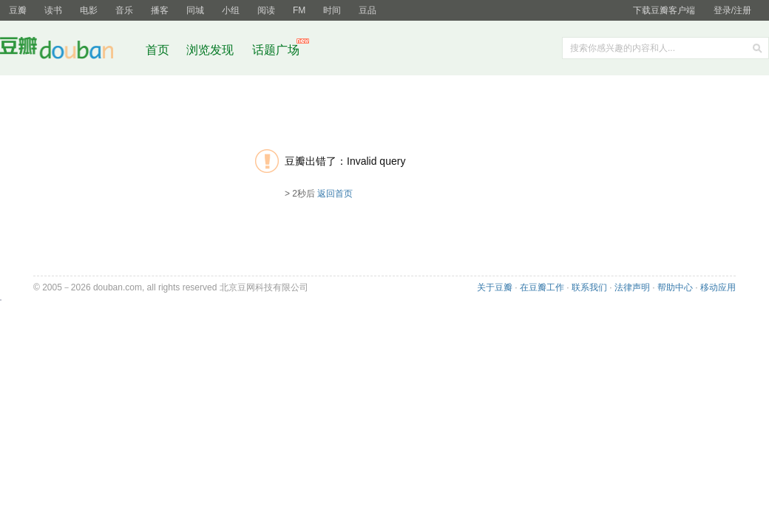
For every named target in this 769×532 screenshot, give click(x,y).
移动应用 (718, 287)
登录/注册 (732, 10)
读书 (53, 10)
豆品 (367, 10)
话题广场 (276, 50)
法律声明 (632, 287)
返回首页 (335, 194)
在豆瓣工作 (542, 287)
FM (299, 10)
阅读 (266, 10)
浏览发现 (211, 50)
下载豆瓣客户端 (664, 10)
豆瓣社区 (68, 51)
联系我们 (589, 287)
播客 (160, 10)
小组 (231, 10)
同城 (195, 10)
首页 (157, 50)
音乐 (124, 10)
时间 (332, 10)
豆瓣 (18, 10)
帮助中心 (675, 287)
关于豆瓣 (495, 287)
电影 (89, 10)
